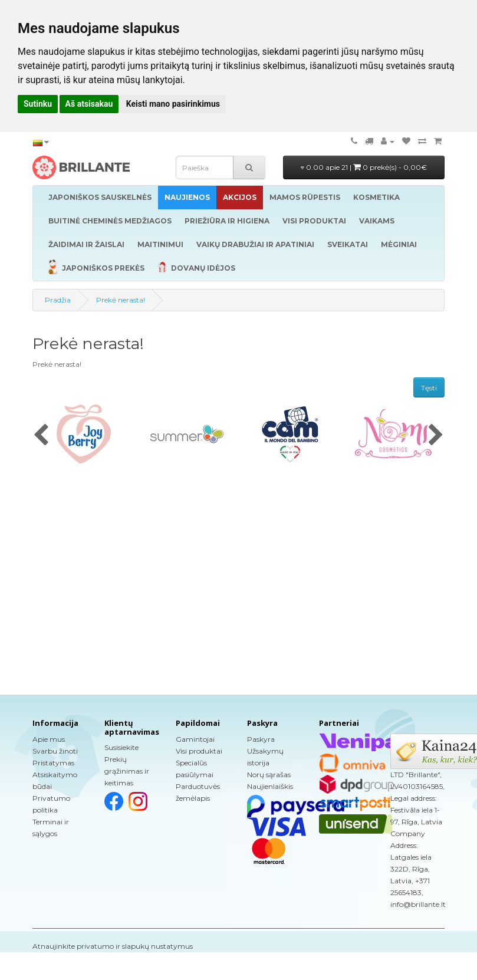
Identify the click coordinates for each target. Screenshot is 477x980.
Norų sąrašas (269, 775)
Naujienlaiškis (270, 786)
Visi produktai (199, 751)
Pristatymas (53, 763)
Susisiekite (121, 747)
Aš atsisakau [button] (89, 104)
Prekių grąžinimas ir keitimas (127, 771)
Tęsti (429, 388)
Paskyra (261, 739)
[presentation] (41, 436)
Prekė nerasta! (121, 300)
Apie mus (49, 739)
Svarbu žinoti (55, 751)
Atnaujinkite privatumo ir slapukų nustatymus (113, 946)
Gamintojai (195, 739)
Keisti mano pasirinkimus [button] (173, 104)
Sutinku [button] (38, 104)
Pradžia (58, 300)
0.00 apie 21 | (364, 167)
